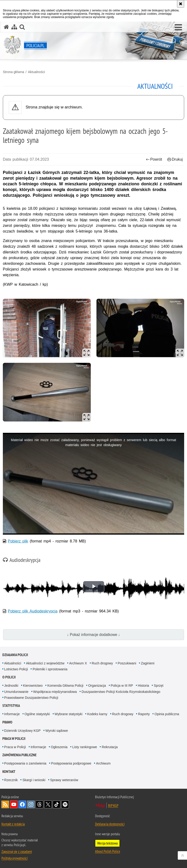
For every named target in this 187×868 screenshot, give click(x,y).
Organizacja (97, 686)
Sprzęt (158, 686)
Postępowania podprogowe (71, 763)
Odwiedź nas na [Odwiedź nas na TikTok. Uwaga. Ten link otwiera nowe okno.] (57, 804)
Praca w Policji (14, 739)
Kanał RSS (5, 804)
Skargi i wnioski (34, 780)
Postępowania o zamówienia (25, 763)
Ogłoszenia (59, 747)
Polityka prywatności (14, 858)
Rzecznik (11, 780)
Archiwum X (78, 663)
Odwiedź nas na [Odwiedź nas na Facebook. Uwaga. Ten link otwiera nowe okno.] (22, 804)
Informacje (12, 714)
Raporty (144, 714)
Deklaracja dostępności (110, 824)
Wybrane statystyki (69, 714)
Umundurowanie (16, 692)
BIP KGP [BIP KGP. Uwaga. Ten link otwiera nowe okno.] (113, 805)
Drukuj (175, 159)
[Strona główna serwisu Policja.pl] (6, 27)
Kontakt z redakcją (13, 824)
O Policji (9, 677)
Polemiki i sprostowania (50, 669)
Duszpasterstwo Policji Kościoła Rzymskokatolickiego (121, 692)
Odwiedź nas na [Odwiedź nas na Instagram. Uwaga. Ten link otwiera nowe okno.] (31, 804)
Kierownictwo (33, 686)
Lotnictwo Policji (16, 669)
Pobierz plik (18, 541)
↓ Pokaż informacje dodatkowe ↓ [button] (94, 635)
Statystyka (11, 706)
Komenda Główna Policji (65, 686)
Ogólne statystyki (37, 714)
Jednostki (11, 686)
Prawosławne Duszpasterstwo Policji (31, 698)
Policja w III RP (122, 686)
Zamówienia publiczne (19, 755)
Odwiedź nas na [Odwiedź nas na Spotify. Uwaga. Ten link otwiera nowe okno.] (65, 804)
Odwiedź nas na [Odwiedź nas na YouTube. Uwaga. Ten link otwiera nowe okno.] (14, 804)
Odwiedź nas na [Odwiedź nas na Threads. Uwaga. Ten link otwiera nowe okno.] (39, 804)
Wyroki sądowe (57, 731)
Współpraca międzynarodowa (55, 692)
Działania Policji (15, 655)
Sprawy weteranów (64, 780)
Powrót (154, 159)
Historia (143, 686)
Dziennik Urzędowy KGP (22, 731)
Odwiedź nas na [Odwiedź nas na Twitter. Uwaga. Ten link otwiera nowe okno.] (48, 804)
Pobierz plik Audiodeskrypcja (33, 611)
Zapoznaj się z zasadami (17, 851)
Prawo (7, 722)
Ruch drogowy (102, 663)
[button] (178, 28)
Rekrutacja (110, 747)
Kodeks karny (97, 714)
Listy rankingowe (85, 747)
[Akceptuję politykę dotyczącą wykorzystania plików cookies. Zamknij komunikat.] (181, 4)
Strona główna (14, 72)
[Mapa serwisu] (14, 27)
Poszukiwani (127, 663)
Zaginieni (148, 663)
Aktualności (36, 72)
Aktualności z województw (45, 663)
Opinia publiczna (167, 714)
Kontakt (9, 772)
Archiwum (103, 763)
